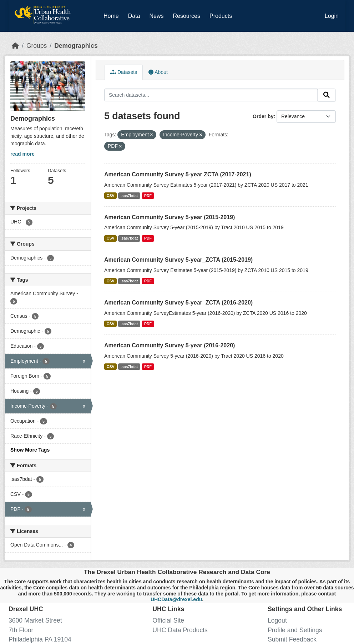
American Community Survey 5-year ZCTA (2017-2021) (178, 174)
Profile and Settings (295, 630)
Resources (187, 16)
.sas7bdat (129, 196)
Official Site (168, 620)
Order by (263, 116)
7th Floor (21, 630)
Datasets (124, 72)
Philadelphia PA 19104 (40, 639)
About (158, 72)
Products (221, 16)
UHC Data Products (180, 630)
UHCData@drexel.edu (176, 599)
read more (22, 154)
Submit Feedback (292, 639)
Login (332, 16)
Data (136, 15)
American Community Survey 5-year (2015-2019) (170, 217)
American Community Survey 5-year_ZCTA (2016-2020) (178, 303)
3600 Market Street (35, 620)
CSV (111, 196)
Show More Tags (30, 450)
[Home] (15, 46)
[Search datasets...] (211, 95)
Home (111, 16)
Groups (37, 46)
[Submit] (327, 95)
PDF (148, 196)
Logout (277, 620)
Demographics (76, 46)
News (156, 16)
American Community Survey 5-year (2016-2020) (170, 345)
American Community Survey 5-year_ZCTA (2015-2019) (178, 260)
